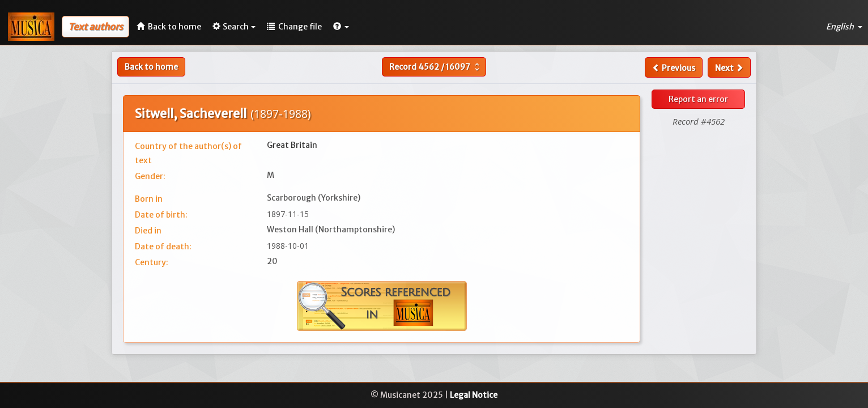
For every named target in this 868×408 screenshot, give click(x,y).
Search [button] (234, 27)
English (844, 27)
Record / (436, 67)
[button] (341, 27)
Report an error (698, 99)
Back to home (151, 67)
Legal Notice (474, 395)
